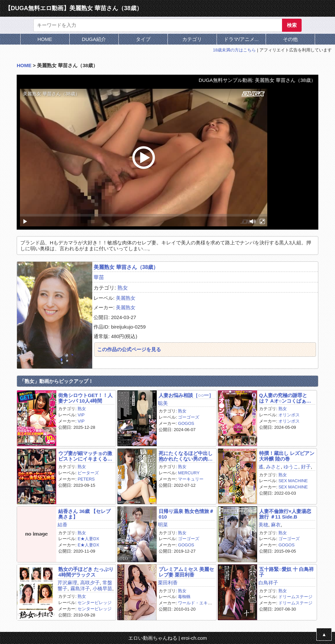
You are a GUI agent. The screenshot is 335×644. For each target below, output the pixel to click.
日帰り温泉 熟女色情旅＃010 (186, 514)
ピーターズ (88, 473)
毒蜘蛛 (184, 597)
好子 (306, 467)
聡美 (163, 403)
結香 (62, 525)
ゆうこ (291, 467)
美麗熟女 (126, 298)
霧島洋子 (80, 588)
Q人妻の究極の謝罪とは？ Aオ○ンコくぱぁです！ (285, 398)
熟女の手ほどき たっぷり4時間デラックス (86, 572)
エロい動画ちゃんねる (153, 638)
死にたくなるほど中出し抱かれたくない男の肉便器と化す (186, 456)
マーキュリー (191, 479)
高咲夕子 (90, 583)
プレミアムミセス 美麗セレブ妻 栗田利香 (186, 572)
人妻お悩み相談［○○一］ (186, 395)
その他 (290, 39)
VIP (81, 415)
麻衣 (276, 525)
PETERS (86, 479)
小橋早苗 (102, 588)
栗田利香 (168, 583)
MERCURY (189, 473)
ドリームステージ (295, 597)
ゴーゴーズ (189, 417)
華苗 (99, 277)
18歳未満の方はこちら (234, 50)
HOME (45, 39)
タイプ (143, 39)
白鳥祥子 (268, 583)
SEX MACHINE (293, 481)
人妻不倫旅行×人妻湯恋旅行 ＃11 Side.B (285, 514)
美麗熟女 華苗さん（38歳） (126, 267)
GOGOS (186, 423)
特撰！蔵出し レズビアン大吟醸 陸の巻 (287, 456)
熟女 (123, 288)
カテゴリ (192, 39)
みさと (273, 467)
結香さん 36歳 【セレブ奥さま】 (84, 514)
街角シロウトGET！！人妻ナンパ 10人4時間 (85, 398)
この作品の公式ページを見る (129, 349)
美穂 (263, 525)
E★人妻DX (88, 539)
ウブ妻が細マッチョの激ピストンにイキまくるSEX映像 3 (85, 456)
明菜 (163, 525)
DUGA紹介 (94, 39)
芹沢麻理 (67, 583)
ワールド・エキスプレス (185, 605)
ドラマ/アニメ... (241, 39)
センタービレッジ (95, 603)
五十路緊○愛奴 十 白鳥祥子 (286, 572)
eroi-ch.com (194, 638)
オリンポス (289, 415)
